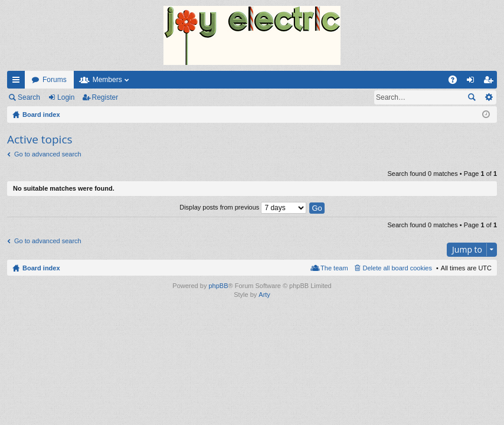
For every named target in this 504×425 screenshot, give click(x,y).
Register (105, 97)
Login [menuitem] (473, 82)
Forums (55, 80)
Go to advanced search (48, 154)
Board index (41, 268)
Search (29, 97)
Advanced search (488, 97)
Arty (264, 295)
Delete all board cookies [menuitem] (397, 268)
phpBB (218, 286)
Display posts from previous (243, 207)
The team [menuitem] (334, 268)
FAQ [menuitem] (456, 82)
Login (66, 97)
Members (107, 80)
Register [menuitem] (491, 82)
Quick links (18, 82)
